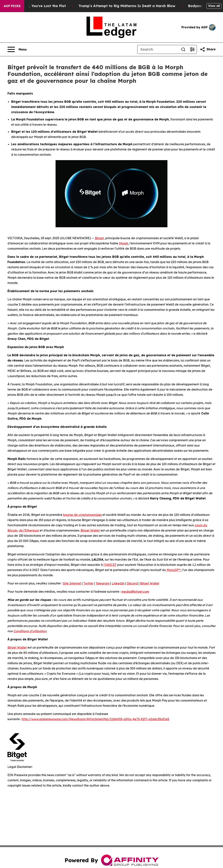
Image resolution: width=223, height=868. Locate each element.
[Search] (158, 49)
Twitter (88, 583)
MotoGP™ (174, 570)
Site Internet (72, 583)
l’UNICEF (110, 565)
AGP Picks (12, 6)
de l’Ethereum (29, 530)
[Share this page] (208, 49)
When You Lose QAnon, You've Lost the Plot (40, 6)
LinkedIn (118, 583)
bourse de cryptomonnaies (82, 515)
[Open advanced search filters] (192, 49)
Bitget (99, 238)
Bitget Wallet (90, 530)
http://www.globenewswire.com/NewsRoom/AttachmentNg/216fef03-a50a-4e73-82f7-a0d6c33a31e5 (96, 719)
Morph (124, 243)
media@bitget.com (135, 592)
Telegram (103, 583)
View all (214, 6)
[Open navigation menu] (17, 49)
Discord (132, 583)
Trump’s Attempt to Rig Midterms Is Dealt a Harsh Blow (139, 6)
